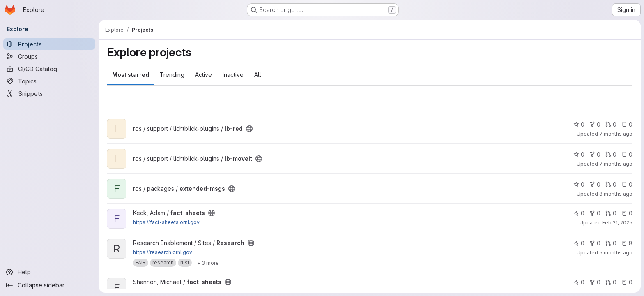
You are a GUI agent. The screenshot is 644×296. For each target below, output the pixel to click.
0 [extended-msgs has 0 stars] (579, 184)
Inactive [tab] (233, 75)
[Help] (49, 272)
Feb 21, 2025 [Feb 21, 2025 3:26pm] (617, 223)
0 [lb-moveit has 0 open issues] (627, 154)
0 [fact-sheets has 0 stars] (579, 213)
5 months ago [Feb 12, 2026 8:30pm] (616, 253)
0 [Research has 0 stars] (579, 243)
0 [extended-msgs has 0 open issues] (627, 184)
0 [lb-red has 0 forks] (595, 124)
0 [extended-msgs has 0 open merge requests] (611, 184)
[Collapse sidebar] (49, 285)
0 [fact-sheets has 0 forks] (595, 213)
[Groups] (49, 56)
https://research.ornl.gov (163, 252)
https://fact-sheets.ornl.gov (166, 222)
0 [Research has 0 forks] (595, 243)
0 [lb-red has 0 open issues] (627, 124)
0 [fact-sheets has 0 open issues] (627, 213)
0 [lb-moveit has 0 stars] (579, 154)
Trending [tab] (172, 75)
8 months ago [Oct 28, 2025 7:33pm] (616, 194)
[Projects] (49, 44)
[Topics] (49, 81)
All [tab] (258, 75)
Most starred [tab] (131, 75)
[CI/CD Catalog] (49, 69)
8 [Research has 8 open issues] (627, 243)
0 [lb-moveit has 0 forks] (595, 154)
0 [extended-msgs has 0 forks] (595, 184)
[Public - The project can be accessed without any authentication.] (249, 129)
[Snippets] (49, 93)
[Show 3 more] (208, 263)
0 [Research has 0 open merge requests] (611, 243)
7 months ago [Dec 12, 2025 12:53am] (616, 164)
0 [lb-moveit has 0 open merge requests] (611, 154)
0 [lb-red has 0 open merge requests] (611, 124)
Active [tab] (204, 75)
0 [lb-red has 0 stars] (579, 124)
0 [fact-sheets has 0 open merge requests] (611, 213)
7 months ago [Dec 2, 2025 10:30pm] (616, 134)
